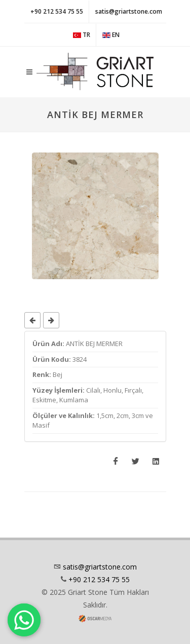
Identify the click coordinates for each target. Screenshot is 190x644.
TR (82, 35)
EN (111, 35)
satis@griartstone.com (129, 11)
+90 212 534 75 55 (57, 11)
